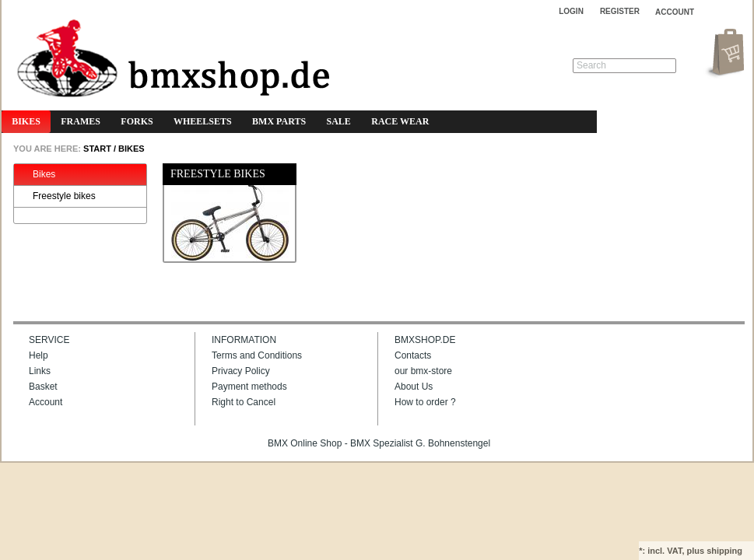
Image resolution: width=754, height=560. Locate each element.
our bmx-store (423, 371)
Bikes (26, 121)
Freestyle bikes (57, 196)
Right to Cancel (244, 402)
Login (571, 11)
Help (39, 355)
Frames (81, 121)
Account (46, 402)
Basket (43, 387)
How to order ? (425, 402)
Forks (137, 121)
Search (591, 65)
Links (40, 371)
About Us (414, 387)
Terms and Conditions (257, 355)
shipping (724, 551)
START (96, 149)
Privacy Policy (241, 371)
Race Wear (400, 121)
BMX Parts (279, 121)
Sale (339, 121)
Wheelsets (203, 121)
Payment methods (249, 387)
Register (620, 11)
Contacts (413, 355)
